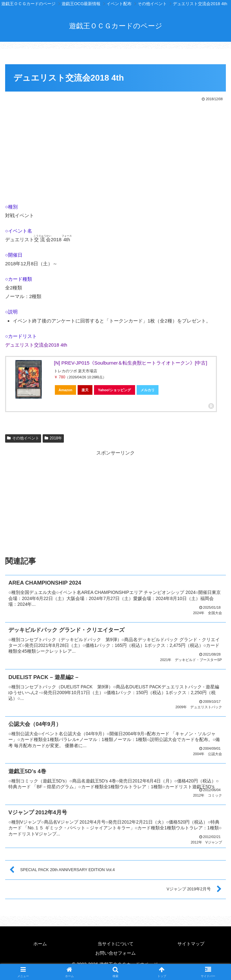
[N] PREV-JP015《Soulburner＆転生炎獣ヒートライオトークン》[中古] (131, 363)
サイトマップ (191, 941)
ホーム (40, 941)
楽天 (85, 390)
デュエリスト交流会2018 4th (36, 345)
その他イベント (23, 438)
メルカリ (148, 390)
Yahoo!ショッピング (115, 390)
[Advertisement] (116, 151)
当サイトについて (116, 941)
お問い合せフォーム (116, 951)
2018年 (53, 438)
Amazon (66, 390)
